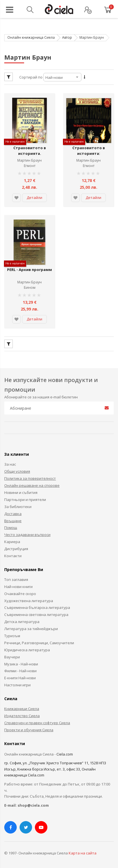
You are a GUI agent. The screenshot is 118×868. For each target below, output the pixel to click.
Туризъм (12, 633)
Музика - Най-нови (21, 661)
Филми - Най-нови (20, 669)
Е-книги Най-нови (20, 676)
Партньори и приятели (25, 497)
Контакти (13, 553)
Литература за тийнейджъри (31, 626)
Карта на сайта (83, 851)
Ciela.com (65, 752)
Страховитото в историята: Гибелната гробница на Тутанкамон (88, 155)
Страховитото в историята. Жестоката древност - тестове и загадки (29, 155)
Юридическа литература (27, 647)
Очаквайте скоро (20, 591)
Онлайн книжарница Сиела (31, 37)
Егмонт (30, 165)
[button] (16, 197)
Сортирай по (31, 77)
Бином (30, 285)
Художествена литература (29, 598)
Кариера (12, 539)
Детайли (34, 196)
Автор (67, 37)
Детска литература (22, 619)
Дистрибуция (16, 546)
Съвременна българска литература (37, 605)
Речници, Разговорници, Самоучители (39, 640)
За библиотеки (18, 504)
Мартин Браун (29, 159)
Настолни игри (17, 683)
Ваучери (12, 654)
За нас (10, 462)
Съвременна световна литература (36, 612)
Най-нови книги (18, 584)
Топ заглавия (16, 577)
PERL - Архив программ (29, 270)
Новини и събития (21, 490)
